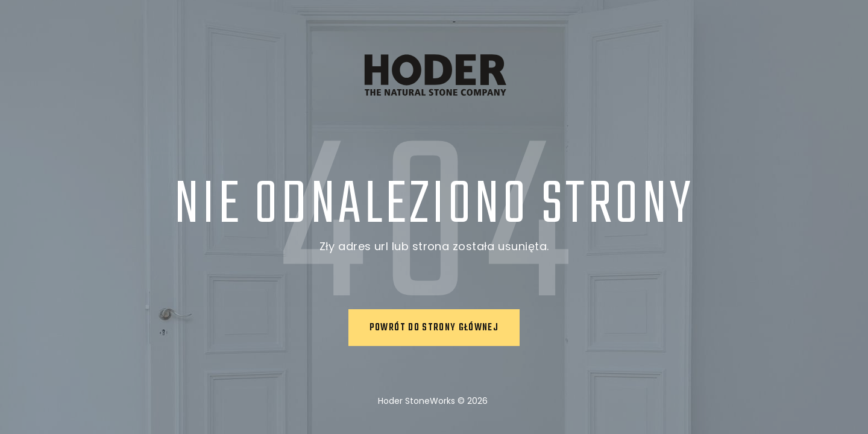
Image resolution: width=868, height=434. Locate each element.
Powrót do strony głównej (434, 328)
